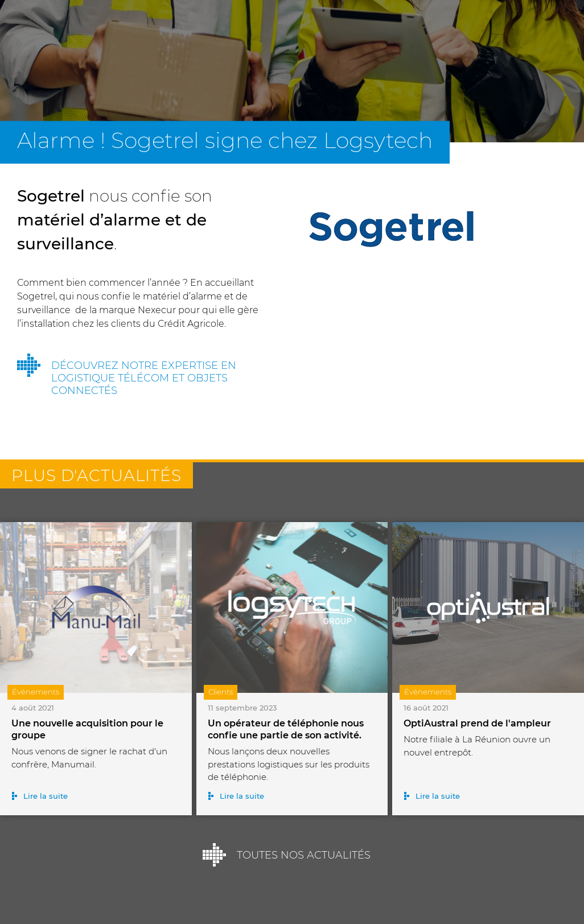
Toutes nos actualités (304, 855)
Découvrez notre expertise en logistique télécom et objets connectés (144, 378)
